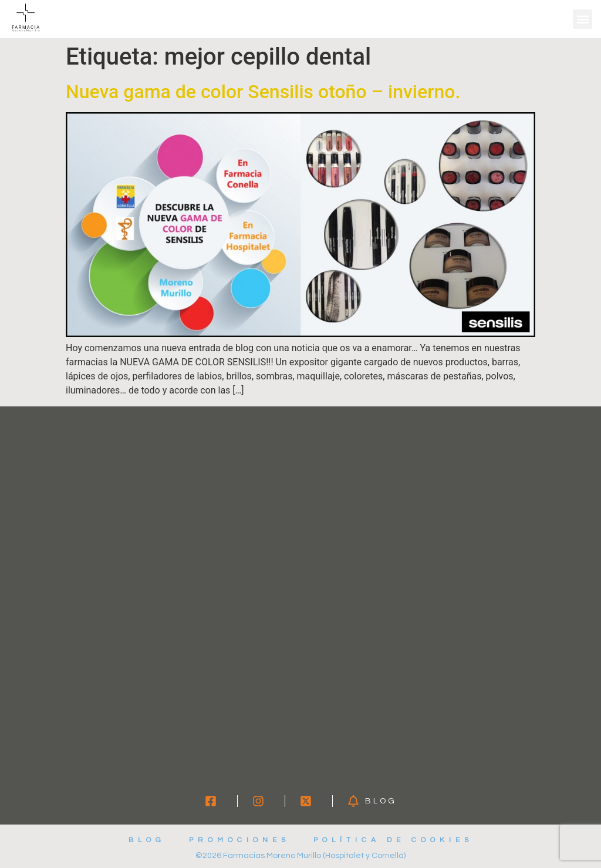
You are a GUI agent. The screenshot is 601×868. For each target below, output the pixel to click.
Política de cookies (393, 840)
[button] (583, 19)
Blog (147, 840)
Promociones (239, 840)
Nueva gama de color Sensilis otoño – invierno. (263, 92)
